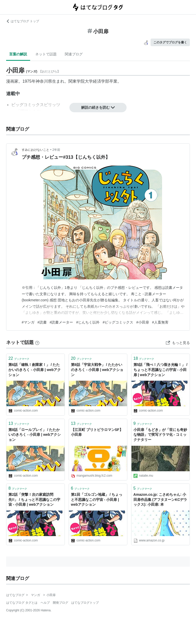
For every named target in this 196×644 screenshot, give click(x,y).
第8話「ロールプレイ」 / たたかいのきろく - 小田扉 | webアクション (35, 435)
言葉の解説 (18, 54)
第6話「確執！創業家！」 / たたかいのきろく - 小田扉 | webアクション (35, 370)
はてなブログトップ (85, 603)
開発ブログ (60, 603)
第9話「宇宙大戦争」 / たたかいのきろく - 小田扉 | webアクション (97, 370)
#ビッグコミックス (118, 322)
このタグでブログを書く (170, 42)
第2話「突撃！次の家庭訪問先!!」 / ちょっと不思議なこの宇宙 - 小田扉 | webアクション (34, 499)
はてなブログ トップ (23, 21)
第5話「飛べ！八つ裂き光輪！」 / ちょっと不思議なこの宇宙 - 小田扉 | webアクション (161, 370)
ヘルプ (45, 603)
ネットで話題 (46, 54)
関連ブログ (74, 54)
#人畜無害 (160, 322)
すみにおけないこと (35, 150)
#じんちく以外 (88, 322)
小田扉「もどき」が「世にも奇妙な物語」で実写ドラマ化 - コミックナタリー (160, 435)
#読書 (42, 322)
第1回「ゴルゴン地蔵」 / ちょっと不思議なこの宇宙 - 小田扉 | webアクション (97, 499)
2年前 (56, 150)
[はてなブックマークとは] (37, 342)
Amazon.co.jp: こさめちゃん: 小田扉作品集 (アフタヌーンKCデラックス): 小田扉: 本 (160, 499)
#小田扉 (143, 322)
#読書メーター (62, 322)
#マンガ (28, 322)
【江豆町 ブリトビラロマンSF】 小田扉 (97, 432)
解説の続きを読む (98, 107)
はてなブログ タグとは (22, 603)
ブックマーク (19, 358)
